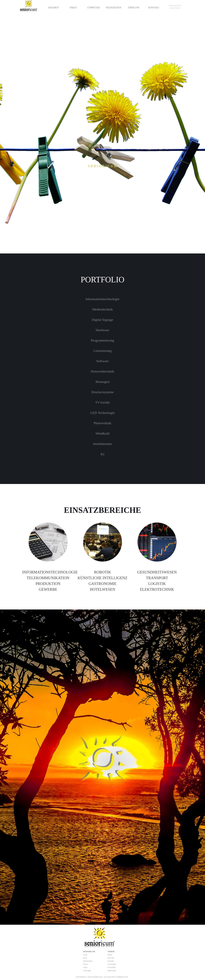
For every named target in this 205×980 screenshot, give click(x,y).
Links (85, 967)
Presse (86, 964)
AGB (85, 955)
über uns (111, 958)
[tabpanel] (175, 7)
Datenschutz (88, 961)
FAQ (85, 958)
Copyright (87, 970)
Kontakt (111, 961)
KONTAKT (154, 8)
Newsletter (112, 967)
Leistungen (112, 964)
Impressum (112, 970)
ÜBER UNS (134, 8)
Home (110, 955)
